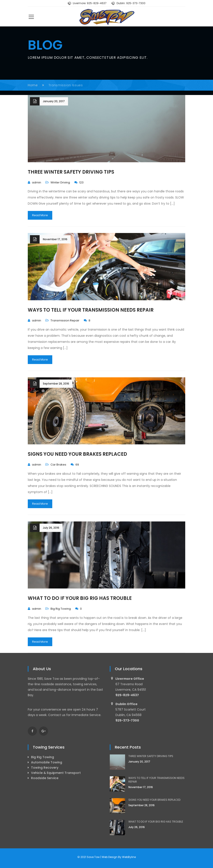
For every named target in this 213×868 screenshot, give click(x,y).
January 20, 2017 (54, 101)
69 (75, 465)
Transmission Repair (65, 320)
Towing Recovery (45, 768)
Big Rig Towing (61, 609)
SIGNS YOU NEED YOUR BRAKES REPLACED (77, 454)
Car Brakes (58, 465)
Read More (40, 215)
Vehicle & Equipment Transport (56, 773)
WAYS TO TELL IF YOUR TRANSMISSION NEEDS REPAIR (91, 310)
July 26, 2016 (51, 528)
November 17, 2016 (55, 239)
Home (33, 85)
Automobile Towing (47, 762)
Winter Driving (60, 182)
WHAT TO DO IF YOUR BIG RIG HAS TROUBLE (80, 598)
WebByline (129, 857)
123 (79, 182)
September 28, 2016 (56, 384)
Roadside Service (45, 778)
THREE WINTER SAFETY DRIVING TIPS (71, 172)
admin (37, 182)
